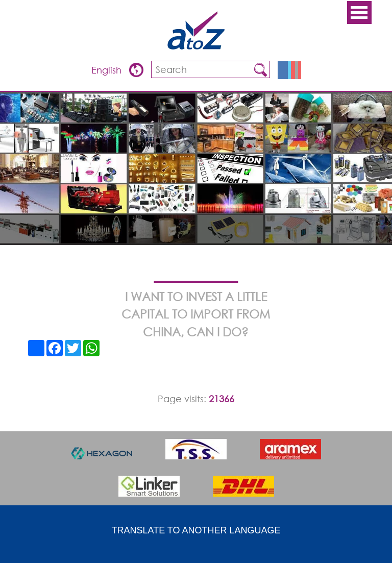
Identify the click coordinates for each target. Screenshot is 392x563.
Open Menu (359, 13)
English (108, 70)
